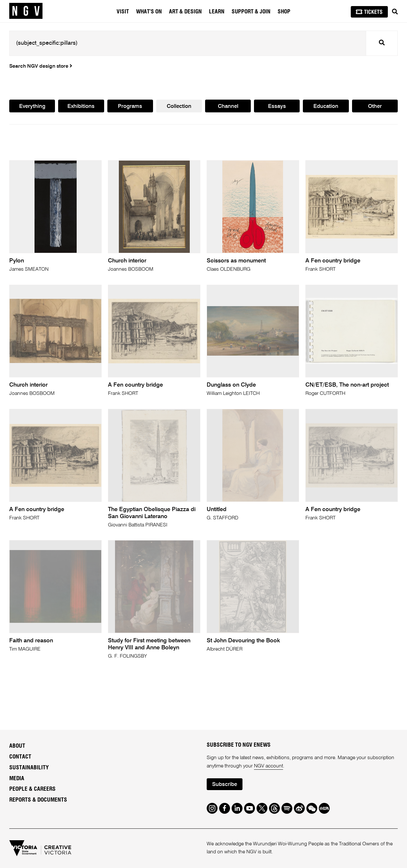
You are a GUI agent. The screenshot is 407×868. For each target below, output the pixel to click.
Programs (130, 106)
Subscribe (225, 785)
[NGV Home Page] (26, 11)
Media (17, 779)
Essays (277, 106)
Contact (20, 757)
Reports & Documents (38, 800)
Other (375, 106)
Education (326, 106)
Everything (32, 106)
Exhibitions (81, 106)
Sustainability (29, 768)
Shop (284, 12)
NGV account (269, 766)
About (17, 746)
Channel (228, 106)
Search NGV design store (41, 66)
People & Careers (32, 789)
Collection (179, 106)
